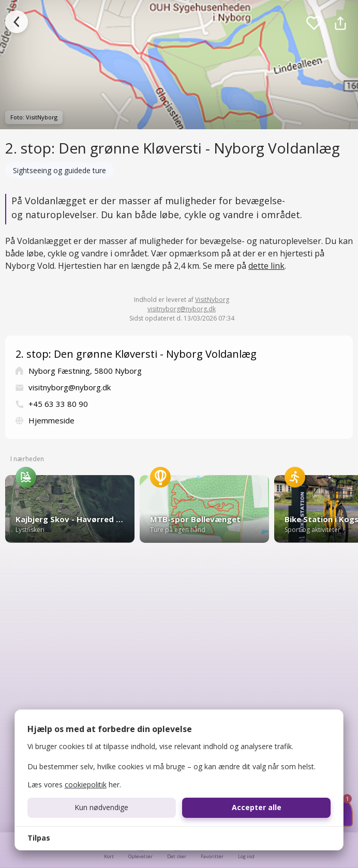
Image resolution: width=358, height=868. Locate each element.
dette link (266, 266)
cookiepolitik (86, 785)
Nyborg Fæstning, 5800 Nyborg (85, 371)
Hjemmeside (51, 420)
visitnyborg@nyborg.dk (182, 309)
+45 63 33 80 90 (58, 404)
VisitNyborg (212, 300)
